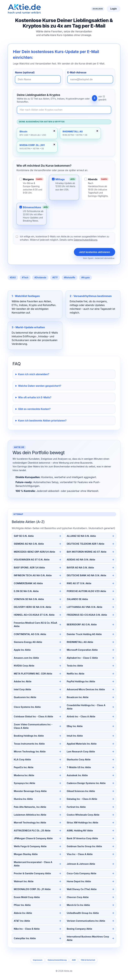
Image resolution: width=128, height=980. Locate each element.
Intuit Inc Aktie (75, 736)
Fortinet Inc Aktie (76, 807)
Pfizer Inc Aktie (22, 905)
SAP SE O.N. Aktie (24, 536)
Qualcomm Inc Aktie (25, 697)
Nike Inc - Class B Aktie (27, 929)
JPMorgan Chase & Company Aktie (33, 838)
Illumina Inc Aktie (23, 799)
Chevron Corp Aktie (78, 897)
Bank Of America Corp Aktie (82, 838)
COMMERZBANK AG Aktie (28, 583)
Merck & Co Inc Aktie (78, 905)
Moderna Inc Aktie (24, 775)
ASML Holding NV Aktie (80, 831)
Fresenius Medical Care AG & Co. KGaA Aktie (35, 625)
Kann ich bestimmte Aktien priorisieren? (42, 421)
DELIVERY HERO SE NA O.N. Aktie (33, 607)
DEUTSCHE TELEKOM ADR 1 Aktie (85, 544)
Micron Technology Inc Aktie (30, 752)
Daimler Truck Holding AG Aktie (84, 634)
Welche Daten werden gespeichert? (40, 386)
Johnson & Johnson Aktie (81, 864)
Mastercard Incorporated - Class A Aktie (33, 864)
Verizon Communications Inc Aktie (86, 921)
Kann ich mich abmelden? (34, 374)
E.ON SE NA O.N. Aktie (26, 591)
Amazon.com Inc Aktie (26, 658)
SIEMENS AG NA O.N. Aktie (29, 544)
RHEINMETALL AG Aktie (80, 642)
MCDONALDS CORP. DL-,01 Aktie (32, 889)
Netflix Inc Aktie (75, 674)
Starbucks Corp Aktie (79, 760)
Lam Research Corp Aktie (81, 752)
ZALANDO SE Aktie (77, 599)
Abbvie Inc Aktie (23, 913)
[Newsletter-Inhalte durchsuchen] (64, 110)
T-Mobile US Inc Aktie (79, 767)
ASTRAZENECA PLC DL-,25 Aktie (32, 831)
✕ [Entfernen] (54, 131)
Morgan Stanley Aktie (26, 854)
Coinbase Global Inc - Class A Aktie (33, 717)
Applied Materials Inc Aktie (82, 744)
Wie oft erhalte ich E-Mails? (35, 397)
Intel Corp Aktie (22, 689)
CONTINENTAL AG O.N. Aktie (30, 634)
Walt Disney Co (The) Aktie (82, 889)
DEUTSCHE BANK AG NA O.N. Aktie (86, 575)
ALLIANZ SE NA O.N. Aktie (81, 536)
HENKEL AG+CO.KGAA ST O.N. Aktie (34, 615)
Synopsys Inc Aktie (24, 783)
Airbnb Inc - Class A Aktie (81, 717)
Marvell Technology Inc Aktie (30, 823)
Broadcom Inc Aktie (78, 697)
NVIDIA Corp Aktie (24, 666)
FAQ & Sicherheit (88, 960)
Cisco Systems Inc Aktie (27, 707)
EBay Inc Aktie (75, 726)
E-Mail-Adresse (77, 72)
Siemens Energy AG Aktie (28, 642)
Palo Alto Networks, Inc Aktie (30, 807)
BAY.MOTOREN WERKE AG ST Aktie (87, 552)
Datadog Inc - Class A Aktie (82, 799)
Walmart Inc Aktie (24, 881)
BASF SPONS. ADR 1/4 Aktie (29, 568)
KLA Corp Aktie (22, 760)
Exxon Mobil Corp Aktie (27, 897)
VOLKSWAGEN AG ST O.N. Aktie (32, 560)
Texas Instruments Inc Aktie (29, 744)
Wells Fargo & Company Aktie (30, 846)
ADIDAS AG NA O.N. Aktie (81, 560)
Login (114, 9)
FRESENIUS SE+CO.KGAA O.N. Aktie (87, 615)
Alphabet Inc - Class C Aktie (82, 658)
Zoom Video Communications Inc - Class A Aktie (33, 726)
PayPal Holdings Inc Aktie (81, 681)
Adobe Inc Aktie (23, 681)
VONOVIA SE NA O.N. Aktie (29, 599)
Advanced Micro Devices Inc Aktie (86, 689)
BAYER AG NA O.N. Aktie (80, 568)
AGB (74, 960)
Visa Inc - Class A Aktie (80, 854)
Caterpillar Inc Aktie (25, 938)
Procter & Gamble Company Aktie (32, 873)
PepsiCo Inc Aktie (24, 767)
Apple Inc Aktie (22, 650)
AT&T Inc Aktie (22, 921)
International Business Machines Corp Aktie (88, 938)
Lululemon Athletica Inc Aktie (30, 815)
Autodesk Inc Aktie (77, 775)
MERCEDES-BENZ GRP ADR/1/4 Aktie (34, 552)
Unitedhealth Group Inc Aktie (83, 913)
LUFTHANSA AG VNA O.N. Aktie (84, 607)
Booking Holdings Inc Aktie (29, 736)
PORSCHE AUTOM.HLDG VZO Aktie (86, 591)
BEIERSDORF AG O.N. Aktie (82, 625)
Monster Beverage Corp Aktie (30, 791)
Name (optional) (25, 72)
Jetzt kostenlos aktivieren (94, 252)
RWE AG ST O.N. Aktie (79, 583)
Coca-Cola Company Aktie (81, 873)
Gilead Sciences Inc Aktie (81, 791)
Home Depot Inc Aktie (79, 881)
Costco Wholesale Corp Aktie (83, 815)
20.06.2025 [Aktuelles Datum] (98, 9)
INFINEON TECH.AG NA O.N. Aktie (33, 575)
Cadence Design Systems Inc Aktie (86, 783)
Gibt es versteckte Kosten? (34, 409)
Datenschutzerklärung (85, 240)
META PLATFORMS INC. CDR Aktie (33, 674)
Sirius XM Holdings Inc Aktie (82, 823)
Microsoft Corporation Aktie (82, 650)
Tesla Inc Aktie (75, 666)
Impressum (38, 960)
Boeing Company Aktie (79, 929)
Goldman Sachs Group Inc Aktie (84, 846)
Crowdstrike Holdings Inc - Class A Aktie (86, 707)
